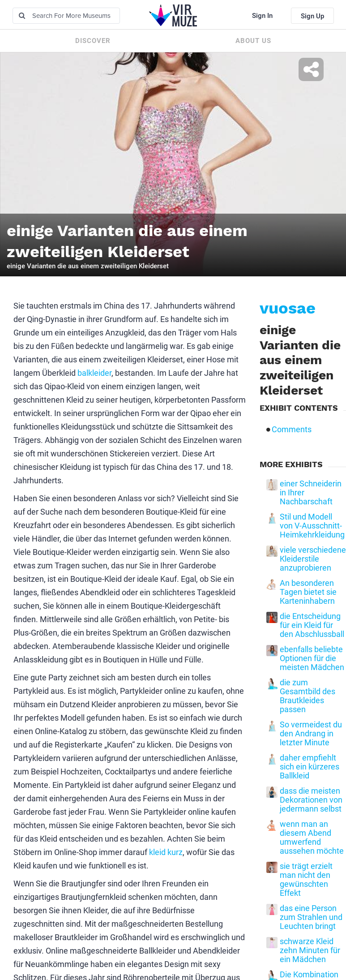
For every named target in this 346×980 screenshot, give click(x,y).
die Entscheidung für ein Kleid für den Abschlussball (312, 625)
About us (253, 41)
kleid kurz (166, 852)
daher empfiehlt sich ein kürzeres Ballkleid (310, 767)
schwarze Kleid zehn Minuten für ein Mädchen (310, 950)
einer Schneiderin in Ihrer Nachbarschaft (311, 493)
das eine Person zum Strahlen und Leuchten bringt (311, 917)
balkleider (94, 373)
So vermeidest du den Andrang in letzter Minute (311, 734)
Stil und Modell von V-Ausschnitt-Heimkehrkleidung (312, 526)
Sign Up (312, 16)
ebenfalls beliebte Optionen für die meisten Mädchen (312, 658)
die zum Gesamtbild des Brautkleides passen (308, 696)
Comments (292, 430)
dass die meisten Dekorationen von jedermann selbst (311, 800)
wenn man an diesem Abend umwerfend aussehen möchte (312, 838)
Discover (93, 41)
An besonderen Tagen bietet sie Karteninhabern (308, 592)
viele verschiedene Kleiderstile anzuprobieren (313, 559)
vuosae (288, 308)
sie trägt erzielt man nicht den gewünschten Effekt (306, 880)
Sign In (262, 16)
